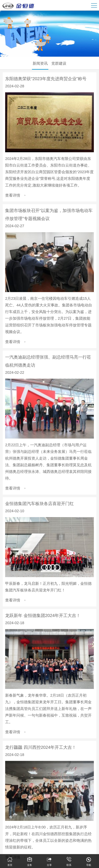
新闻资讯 (40, 63)
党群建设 (59, 63)
